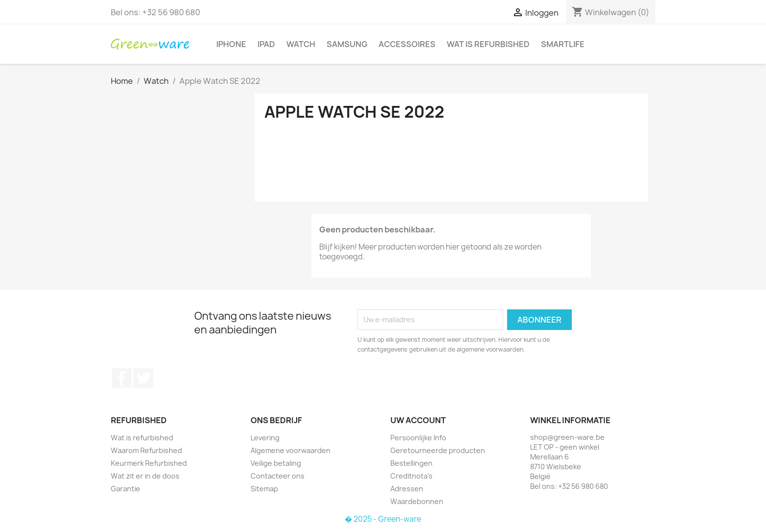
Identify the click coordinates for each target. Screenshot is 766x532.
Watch (301, 44)
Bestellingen (411, 463)
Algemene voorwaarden (291, 450)
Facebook (122, 378)
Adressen (407, 489)
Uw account (418, 420)
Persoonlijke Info (418, 438)
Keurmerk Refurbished (149, 463)
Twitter (143, 378)
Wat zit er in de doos (145, 476)
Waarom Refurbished (146, 450)
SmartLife (563, 44)
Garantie (126, 489)
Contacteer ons (278, 476)
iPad (266, 44)
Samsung (347, 44)
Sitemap (264, 489)
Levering (265, 438)
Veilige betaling (276, 463)
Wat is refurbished (488, 44)
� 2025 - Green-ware (383, 519)
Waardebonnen (417, 501)
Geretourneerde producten (438, 450)
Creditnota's (411, 476)
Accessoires (407, 44)
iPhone (231, 44)
